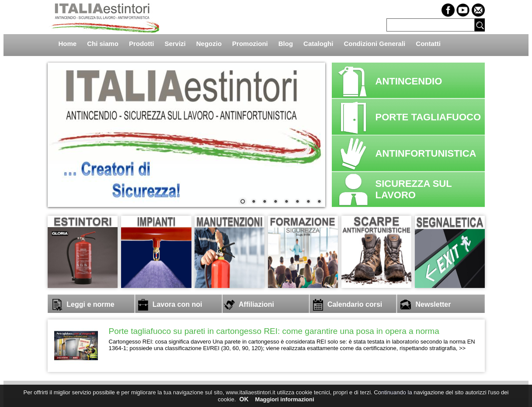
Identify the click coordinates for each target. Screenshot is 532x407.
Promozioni (250, 44)
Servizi (175, 44)
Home (68, 44)
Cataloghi (318, 44)
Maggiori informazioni (285, 399)
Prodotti (142, 44)
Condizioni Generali (374, 44)
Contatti (428, 44)
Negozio (209, 44)
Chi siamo (103, 44)
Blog (286, 44)
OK (244, 399)
